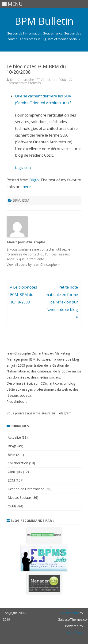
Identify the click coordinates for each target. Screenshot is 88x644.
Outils (12, 506)
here (27, 187)
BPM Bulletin (44, 21)
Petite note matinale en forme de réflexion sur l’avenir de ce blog (62, 302)
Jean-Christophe (22, 80)
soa (28, 168)
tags (19, 168)
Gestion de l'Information (26, 489)
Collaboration (18, 463)
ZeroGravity (70, 613)
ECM (26, 200)
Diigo (34, 180)
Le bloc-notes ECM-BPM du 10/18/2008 (24, 295)
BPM (16, 200)
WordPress (75, 632)
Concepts (15, 472)
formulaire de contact (23, 254)
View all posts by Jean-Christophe (34, 264)
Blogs (12, 446)
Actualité (14, 437)
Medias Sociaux (20, 498)
